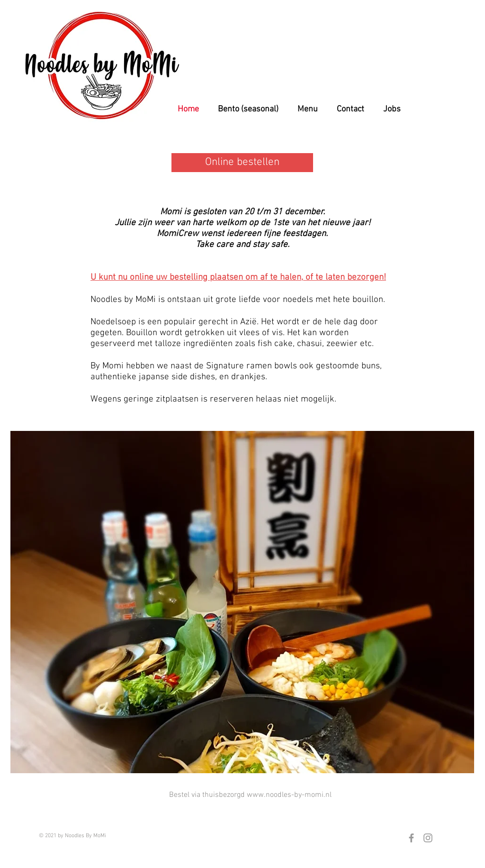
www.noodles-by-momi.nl (289, 795)
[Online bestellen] (242, 163)
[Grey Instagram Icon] (428, 838)
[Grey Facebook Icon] (411, 838)
